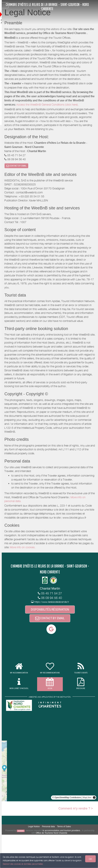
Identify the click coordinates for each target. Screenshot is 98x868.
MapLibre (87, 831)
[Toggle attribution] (94, 831)
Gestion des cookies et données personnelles (23, 864)
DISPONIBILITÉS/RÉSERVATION (54, 642)
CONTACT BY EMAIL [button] (24, 178)
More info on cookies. (57, 579)
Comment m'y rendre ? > (76, 842)
